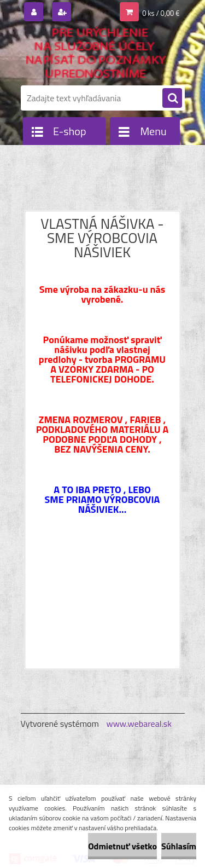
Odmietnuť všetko (122, 846)
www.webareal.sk (139, 724)
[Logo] (96, 54)
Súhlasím (179, 846)
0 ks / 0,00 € (161, 13)
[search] (172, 99)
